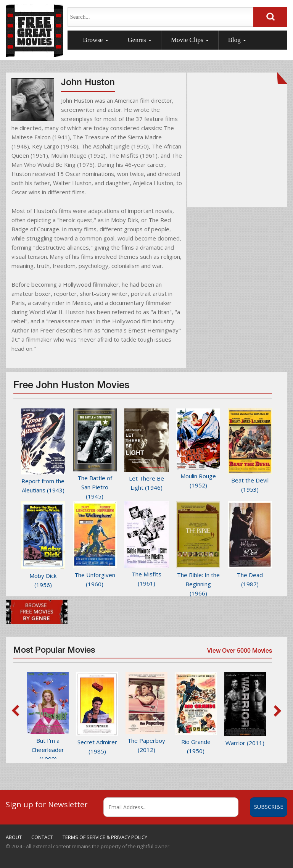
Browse (95, 40)
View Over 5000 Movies (239, 653)
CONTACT (42, 837)
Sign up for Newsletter (47, 804)
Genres (140, 40)
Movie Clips (190, 40)
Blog (237, 40)
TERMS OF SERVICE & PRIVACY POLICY (105, 837)
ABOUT (14, 837)
